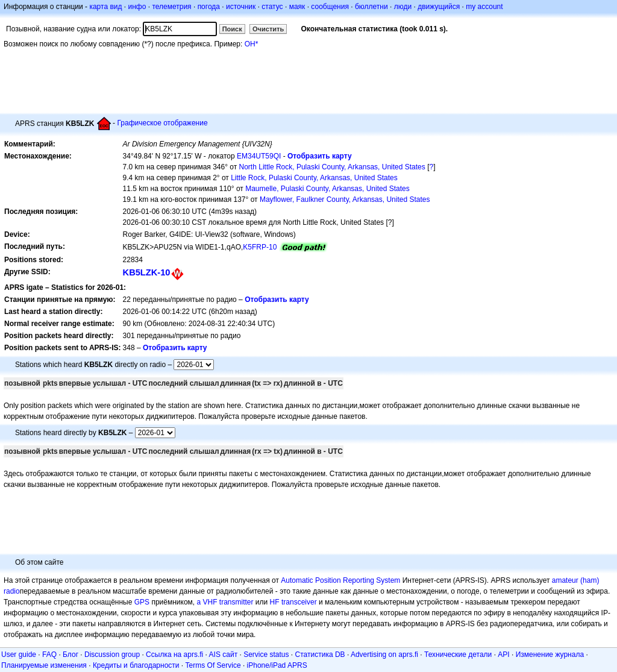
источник (241, 7)
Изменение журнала (550, 655)
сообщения (330, 7)
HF (275, 602)
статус (272, 7)
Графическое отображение (162, 123)
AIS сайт (224, 655)
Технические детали (458, 655)
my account (484, 7)
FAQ (49, 655)
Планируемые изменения (44, 665)
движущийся (439, 7)
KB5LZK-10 (147, 272)
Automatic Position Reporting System (340, 580)
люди (403, 7)
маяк (297, 7)
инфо (137, 7)
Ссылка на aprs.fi (174, 655)
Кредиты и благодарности (136, 665)
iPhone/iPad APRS (277, 665)
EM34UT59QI (259, 156)
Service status (266, 655)
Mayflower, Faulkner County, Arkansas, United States (345, 199)
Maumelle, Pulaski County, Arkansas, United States (327, 189)
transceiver (299, 602)
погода (209, 7)
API (503, 655)
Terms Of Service (213, 665)
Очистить (268, 29)
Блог (70, 655)
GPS (142, 602)
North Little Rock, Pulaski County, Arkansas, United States (332, 167)
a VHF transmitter (225, 602)
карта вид (105, 7)
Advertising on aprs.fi (384, 655)
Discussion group (112, 655)
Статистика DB (320, 655)
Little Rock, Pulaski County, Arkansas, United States (314, 178)
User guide (19, 655)
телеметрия (171, 7)
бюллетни (371, 7)
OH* (252, 44)
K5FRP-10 (260, 247)
